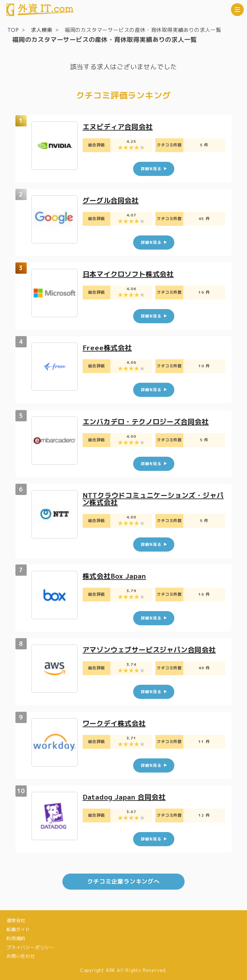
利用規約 (16, 938)
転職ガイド (18, 929)
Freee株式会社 (108, 348)
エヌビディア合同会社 (119, 127)
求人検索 (42, 30)
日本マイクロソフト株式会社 (130, 274)
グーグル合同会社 (112, 200)
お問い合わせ (21, 955)
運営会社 (16, 920)
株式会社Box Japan (116, 576)
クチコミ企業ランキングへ (123, 881)
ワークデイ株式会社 (116, 723)
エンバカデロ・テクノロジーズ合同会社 (149, 421)
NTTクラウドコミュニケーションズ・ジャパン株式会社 (153, 498)
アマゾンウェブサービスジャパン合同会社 (152, 649)
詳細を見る (151, 169)
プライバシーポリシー (30, 947)
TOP (13, 30)
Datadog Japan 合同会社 (127, 797)
